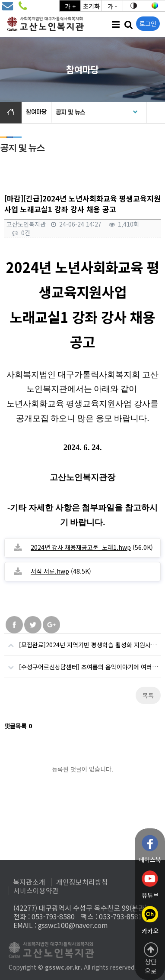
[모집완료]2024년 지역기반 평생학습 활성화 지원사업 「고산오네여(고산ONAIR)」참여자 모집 (82, 641)
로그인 (148, 23)
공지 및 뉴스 (70, 112)
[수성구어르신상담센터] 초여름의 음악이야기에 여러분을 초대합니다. (82, 664)
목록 (148, 695)
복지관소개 (29, 882)
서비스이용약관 (36, 891)
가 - (112, 6)
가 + (70, 6)
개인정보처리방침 (82, 882)
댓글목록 (18, 726)
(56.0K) (92, 547)
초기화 (91, 6)
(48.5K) (61, 571)
